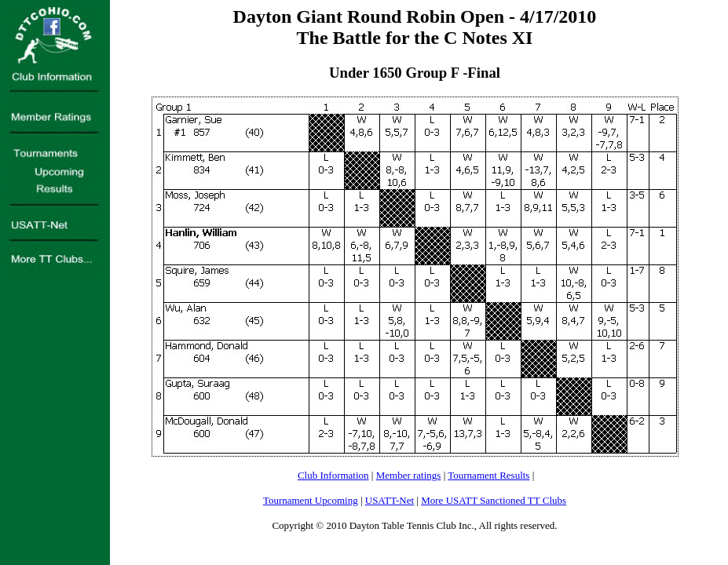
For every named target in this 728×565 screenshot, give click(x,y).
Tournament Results (488, 475)
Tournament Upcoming (311, 500)
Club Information (333, 475)
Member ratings (409, 475)
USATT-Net (390, 500)
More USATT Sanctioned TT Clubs (494, 500)
